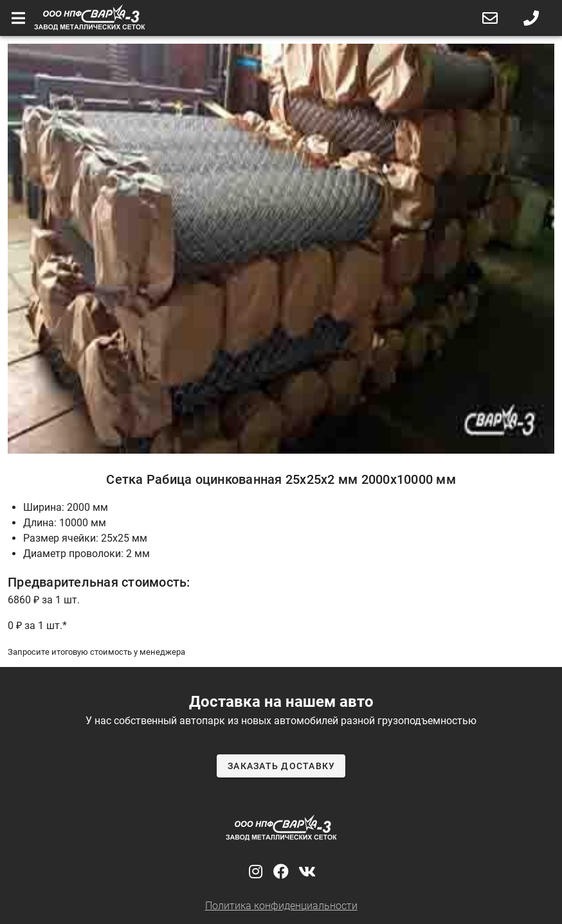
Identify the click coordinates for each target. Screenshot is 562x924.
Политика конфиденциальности (281, 906)
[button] (490, 18)
